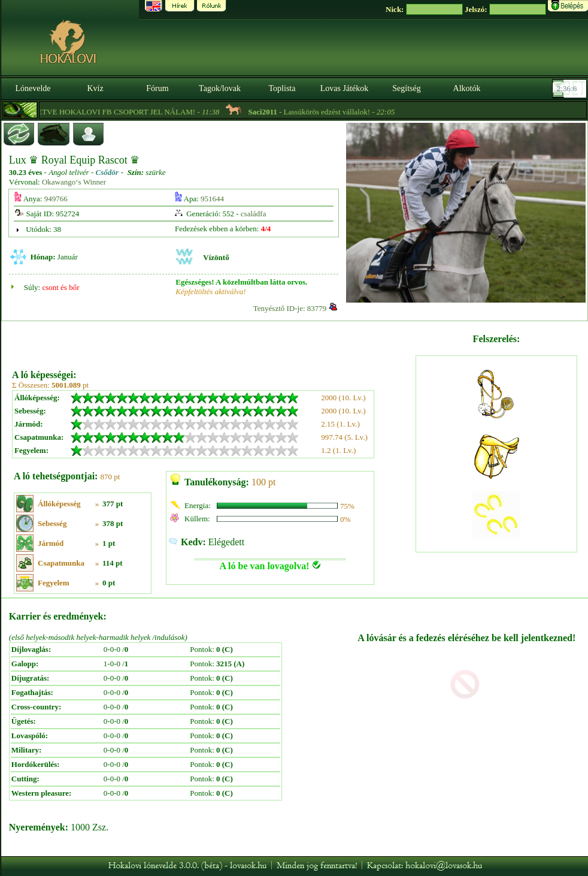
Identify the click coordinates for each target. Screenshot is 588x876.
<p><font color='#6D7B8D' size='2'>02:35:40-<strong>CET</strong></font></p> (571, 89)
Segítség (406, 88)
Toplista (282, 88)
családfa (254, 214)
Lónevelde (33, 88)
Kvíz (95, 88)
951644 (212, 199)
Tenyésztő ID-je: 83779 (290, 308)
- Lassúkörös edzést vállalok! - (348, 112)
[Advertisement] (213, 341)
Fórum (157, 88)
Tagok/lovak (220, 88)
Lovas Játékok (344, 88)
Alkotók (467, 88)
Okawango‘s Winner (74, 182)
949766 (56, 199)
